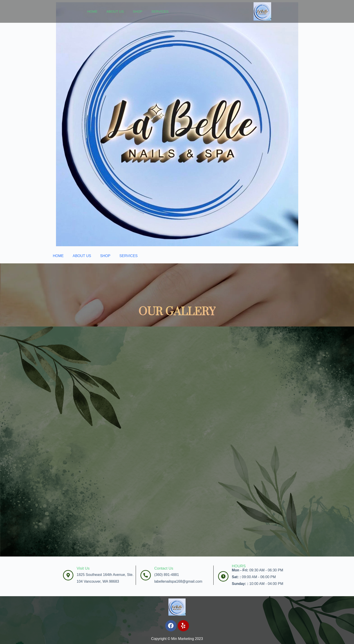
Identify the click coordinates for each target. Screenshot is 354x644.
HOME (92, 11)
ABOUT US (115, 11)
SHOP (138, 11)
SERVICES (160, 11)
